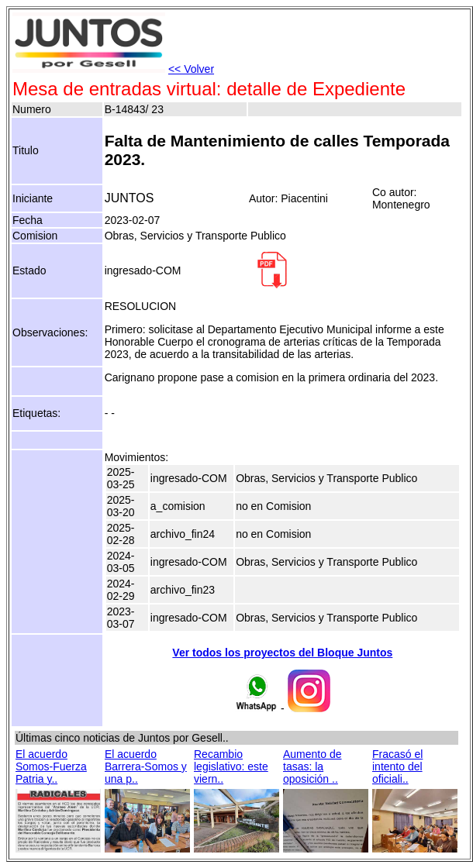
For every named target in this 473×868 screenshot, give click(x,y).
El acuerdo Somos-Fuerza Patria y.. (51, 766)
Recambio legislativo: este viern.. (231, 766)
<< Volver (191, 69)
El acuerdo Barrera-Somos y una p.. (146, 766)
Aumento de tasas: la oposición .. (312, 766)
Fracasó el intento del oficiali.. (397, 766)
